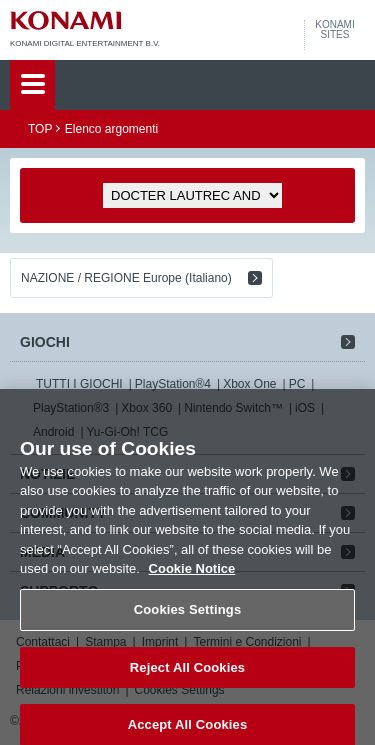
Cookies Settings (188, 620)
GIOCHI (45, 342)
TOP (40, 129)
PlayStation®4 (173, 384)
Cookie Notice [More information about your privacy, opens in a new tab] (192, 579)
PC (297, 384)
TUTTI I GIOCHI (79, 384)
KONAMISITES (334, 30)
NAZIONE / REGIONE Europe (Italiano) (126, 278)
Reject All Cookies (187, 678)
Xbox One (249, 384)
